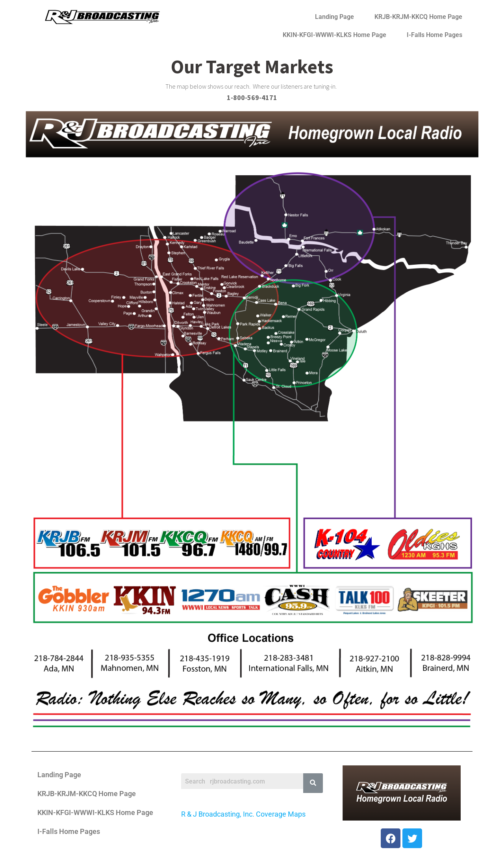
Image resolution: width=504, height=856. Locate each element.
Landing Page (334, 17)
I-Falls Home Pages (435, 35)
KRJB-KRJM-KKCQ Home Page (418, 17)
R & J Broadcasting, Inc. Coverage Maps (243, 814)
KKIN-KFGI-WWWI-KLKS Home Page (334, 35)
